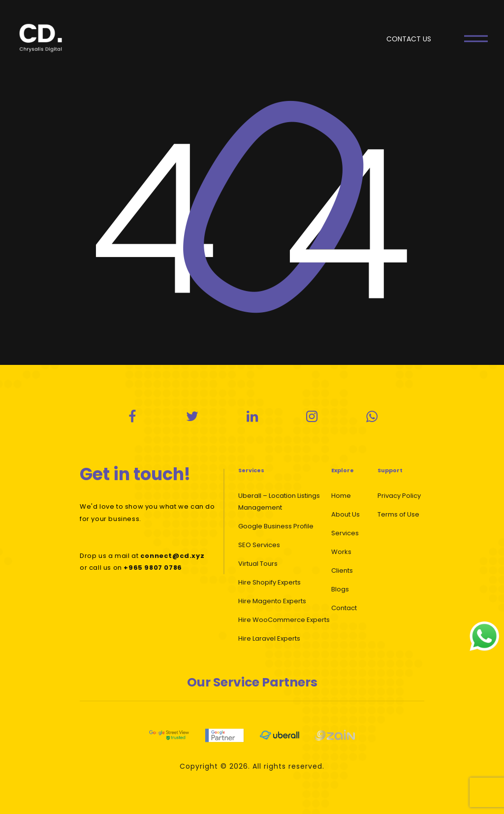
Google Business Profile (276, 526)
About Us (346, 514)
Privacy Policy (399, 496)
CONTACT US (409, 39)
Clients (342, 570)
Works (341, 552)
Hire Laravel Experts (269, 638)
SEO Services (259, 545)
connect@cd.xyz (172, 556)
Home (341, 496)
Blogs (340, 589)
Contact (344, 608)
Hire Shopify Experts (269, 582)
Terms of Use (398, 514)
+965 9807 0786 (153, 568)
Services (345, 533)
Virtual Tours (258, 564)
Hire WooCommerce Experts (284, 620)
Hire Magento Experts (272, 601)
